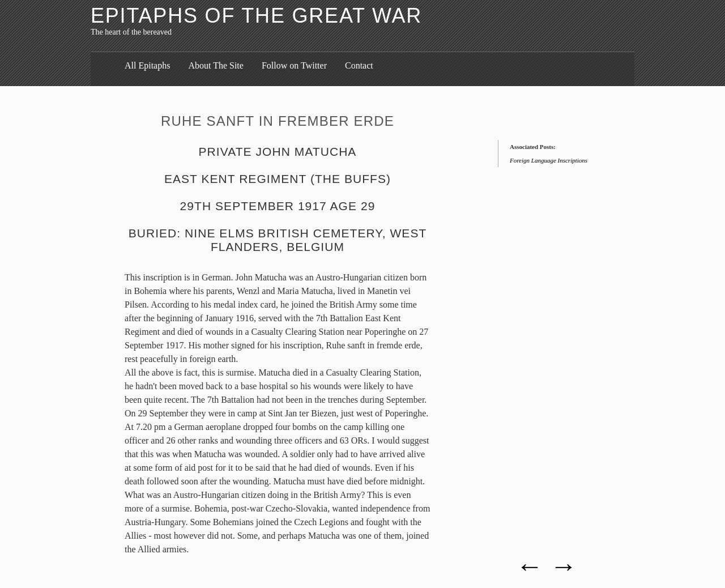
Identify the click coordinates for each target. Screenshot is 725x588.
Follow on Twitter (294, 65)
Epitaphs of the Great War (256, 16)
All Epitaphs (147, 65)
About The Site (216, 65)
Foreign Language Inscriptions (549, 160)
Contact (359, 65)
